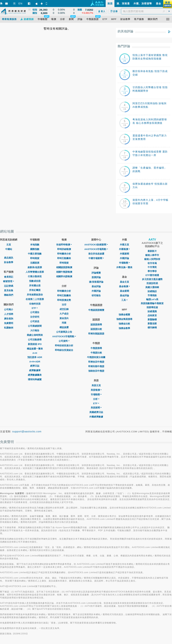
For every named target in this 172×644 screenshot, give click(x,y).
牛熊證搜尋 (96, 348)
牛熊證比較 (96, 353)
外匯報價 (124, 249)
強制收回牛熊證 (96, 371)
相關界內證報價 (64, 276)
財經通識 (152, 311)
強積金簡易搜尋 (124, 319)
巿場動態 (124, 263)
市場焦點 (152, 295)
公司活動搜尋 (35, 340)
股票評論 (96, 277)
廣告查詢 (9, 319)
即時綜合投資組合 (64, 350)
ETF (35, 308)
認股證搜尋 (96, 325)
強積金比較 (124, 324)
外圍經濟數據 (96, 417)
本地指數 (35, 245)
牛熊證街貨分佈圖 (96, 357)
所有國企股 (35, 286)
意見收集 (9, 290)
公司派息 (35, 321)
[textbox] (147, 11)
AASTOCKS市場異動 (64, 336)
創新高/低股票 (35, 267)
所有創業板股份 (35, 295)
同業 (64, 323)
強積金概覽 (124, 315)
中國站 (9, 249)
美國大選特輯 (152, 287)
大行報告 (35, 330)
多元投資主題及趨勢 (152, 279)
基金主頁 (124, 282)
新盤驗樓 (152, 319)
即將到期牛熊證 (96, 366)
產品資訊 (9, 258)
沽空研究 (35, 317)
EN (20, 3)
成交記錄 (64, 309)
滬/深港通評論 (96, 282)
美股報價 (96, 390)
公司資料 (64, 341)
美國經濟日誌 (96, 412)
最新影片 (152, 251)
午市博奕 (152, 267)
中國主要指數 (35, 254)
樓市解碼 (152, 328)
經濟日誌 (35, 366)
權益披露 (64, 327)
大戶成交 (64, 314)
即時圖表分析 (64, 254)
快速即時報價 (64, 245)
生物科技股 (35, 304)
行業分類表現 (35, 276)
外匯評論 (96, 291)
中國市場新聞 (96, 258)
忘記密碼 (9, 286)
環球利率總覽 (35, 379)
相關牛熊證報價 (64, 272)
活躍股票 (35, 263)
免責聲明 (9, 323)
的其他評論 (125, 31)
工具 (124, 300)
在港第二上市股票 (35, 299)
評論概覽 (96, 273)
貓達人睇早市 (152, 255)
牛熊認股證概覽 (96, 310)
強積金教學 (124, 328)
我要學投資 (152, 307)
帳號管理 (9, 281)
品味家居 (152, 315)
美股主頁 (96, 385)
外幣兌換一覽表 (124, 267)
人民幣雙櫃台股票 (35, 272)
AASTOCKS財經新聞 (96, 245)
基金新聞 (124, 291)
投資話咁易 (152, 283)
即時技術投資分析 (64, 346)
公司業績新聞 (35, 326)
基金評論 (96, 286)
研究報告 (96, 296)
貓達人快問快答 (152, 259)
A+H (35, 353)
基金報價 (124, 286)
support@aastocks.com (27, 431)
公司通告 (35, 312)
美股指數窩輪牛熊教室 (152, 303)
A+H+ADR (35, 362)
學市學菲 (152, 271)
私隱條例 (9, 328)
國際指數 (35, 249)
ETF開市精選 (152, 275)
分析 (96, 399)
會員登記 (9, 277)
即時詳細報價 (64, 249)
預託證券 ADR (35, 357)
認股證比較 (96, 329)
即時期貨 (35, 258)
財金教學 (9, 262)
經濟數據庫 (35, 370)
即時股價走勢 (64, 300)
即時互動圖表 (64, 258)
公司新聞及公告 (64, 332)
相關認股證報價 (64, 267)
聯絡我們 (9, 295)
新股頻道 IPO (35, 344)
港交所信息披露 (96, 254)
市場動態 (96, 394)
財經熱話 (152, 291)
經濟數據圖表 (35, 375)
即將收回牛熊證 (96, 362)
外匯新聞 (124, 254)
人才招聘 (9, 314)
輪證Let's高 (152, 299)
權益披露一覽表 (35, 349)
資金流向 (64, 318)
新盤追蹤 (152, 323)
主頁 (9, 245)
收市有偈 (152, 263)
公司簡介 (9, 309)
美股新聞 (96, 408)
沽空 (64, 305)
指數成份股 (35, 281)
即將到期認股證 (96, 334)
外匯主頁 (124, 245)
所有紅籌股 (35, 290)
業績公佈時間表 (35, 335)
